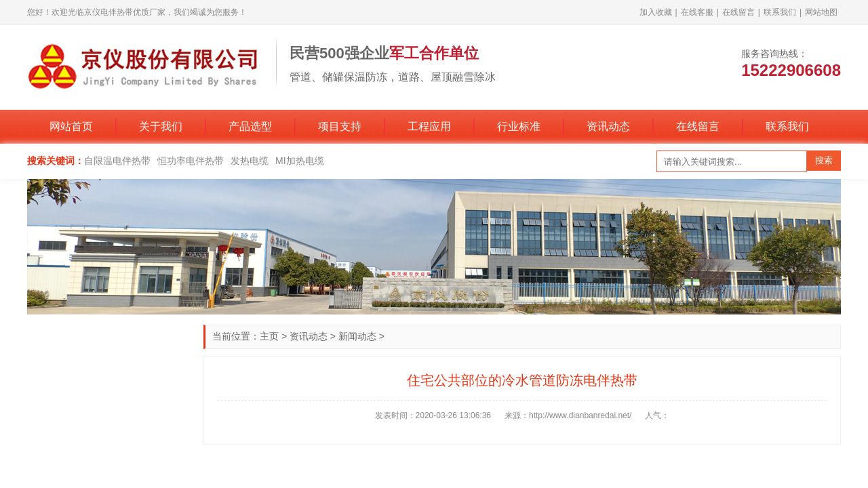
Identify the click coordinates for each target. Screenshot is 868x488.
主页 (269, 336)
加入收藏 (656, 12)
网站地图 (821, 12)
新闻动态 (357, 336)
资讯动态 (608, 126)
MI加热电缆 (300, 161)
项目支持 (340, 126)
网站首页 (71, 126)
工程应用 (429, 126)
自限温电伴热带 (117, 161)
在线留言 (738, 12)
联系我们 (780, 12)
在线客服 (697, 12)
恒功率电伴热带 (191, 161)
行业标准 (519, 126)
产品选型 (250, 126)
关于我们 (161, 126)
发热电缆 (250, 161)
